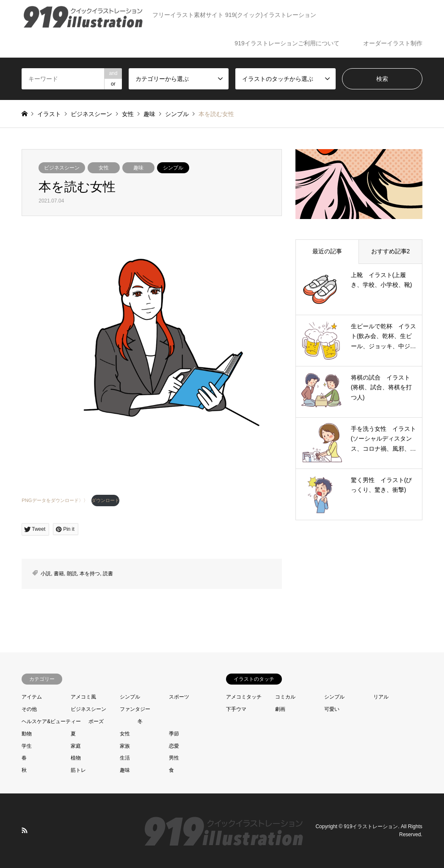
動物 (27, 734)
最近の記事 (327, 251)
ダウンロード (105, 500)
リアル (381, 697)
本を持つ (90, 574)
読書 (108, 574)
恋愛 (174, 746)
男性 (174, 758)
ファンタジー (135, 709)
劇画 (280, 709)
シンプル (173, 168)
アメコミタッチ (244, 697)
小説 (46, 574)
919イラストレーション (371, 826)
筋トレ (78, 770)
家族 (125, 746)
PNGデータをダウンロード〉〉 (55, 500)
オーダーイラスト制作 (393, 43)
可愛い (332, 709)
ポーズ (96, 721)
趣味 (138, 168)
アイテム (32, 697)
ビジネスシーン (62, 168)
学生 (27, 746)
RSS (25, 830)
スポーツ (179, 697)
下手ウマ (236, 709)
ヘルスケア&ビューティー (51, 721)
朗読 (72, 574)
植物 (76, 758)
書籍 (59, 574)
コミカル (285, 697)
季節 (174, 734)
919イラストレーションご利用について (287, 43)
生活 (125, 758)
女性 (104, 168)
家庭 (76, 746)
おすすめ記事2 (391, 251)
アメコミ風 (83, 697)
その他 (29, 709)
